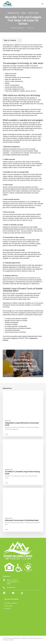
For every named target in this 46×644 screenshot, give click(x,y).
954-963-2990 (11, 588)
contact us (14, 338)
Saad (6, 434)
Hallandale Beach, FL (13, 582)
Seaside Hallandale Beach (19, 28)
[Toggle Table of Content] (18, 40)
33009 (9, 584)
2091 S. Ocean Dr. (12, 580)
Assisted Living (13, 13)
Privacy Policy (8, 606)
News (24, 13)
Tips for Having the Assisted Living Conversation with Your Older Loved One (23, 363)
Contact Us (7, 608)
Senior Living (33, 13)
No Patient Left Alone (10, 603)
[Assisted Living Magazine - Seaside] (34, 623)
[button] (42, 4)
